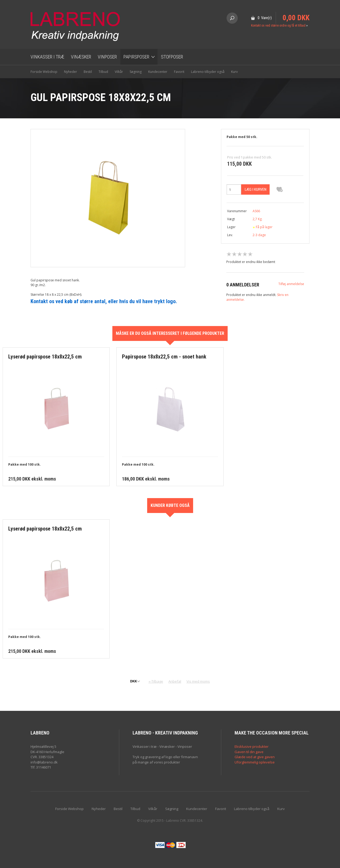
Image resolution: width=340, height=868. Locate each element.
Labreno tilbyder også (208, 72)
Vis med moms (198, 681)
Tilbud (103, 72)
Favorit (179, 72)
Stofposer (172, 57)
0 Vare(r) (265, 18)
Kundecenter (158, 72)
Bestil (88, 72)
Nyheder (71, 72)
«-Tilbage (156, 681)
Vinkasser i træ (47, 57)
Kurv (234, 72)
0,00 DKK (296, 18)
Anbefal (175, 681)
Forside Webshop (44, 72)
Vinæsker (81, 57)
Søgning (136, 72)
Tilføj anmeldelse (291, 284)
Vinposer (107, 57)
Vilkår (119, 72)
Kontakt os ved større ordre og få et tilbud (278, 26)
